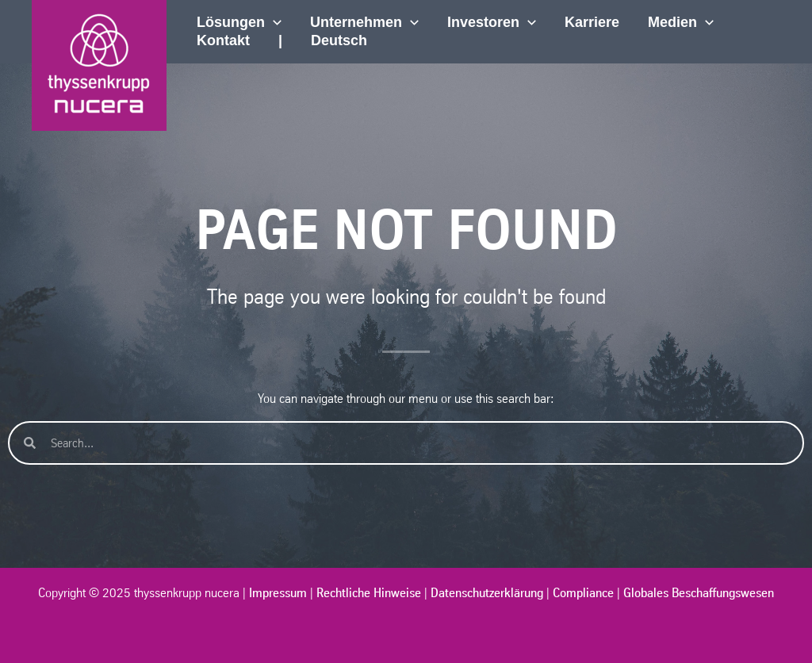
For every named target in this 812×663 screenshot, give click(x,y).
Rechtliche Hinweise (369, 592)
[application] (273, 23)
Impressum (278, 592)
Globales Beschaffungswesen (699, 592)
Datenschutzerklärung (487, 592)
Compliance (583, 592)
